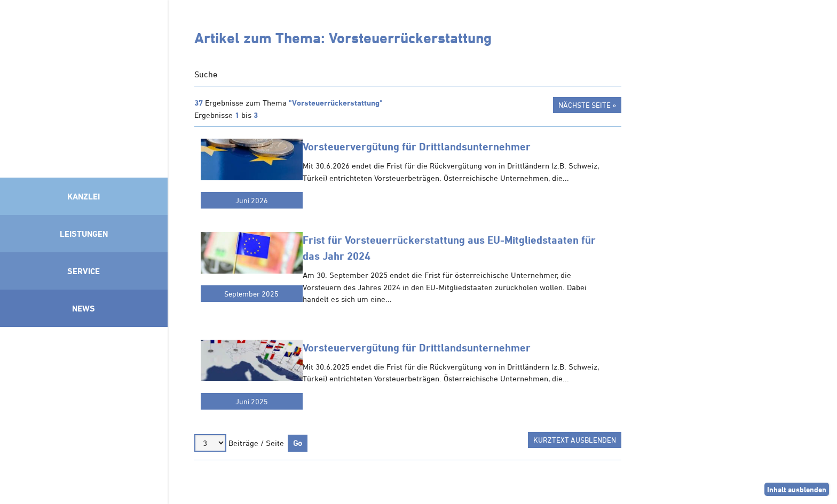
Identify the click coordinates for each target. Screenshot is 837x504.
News (84, 308)
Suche (206, 74)
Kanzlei (84, 196)
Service (84, 271)
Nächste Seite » (587, 105)
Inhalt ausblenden (797, 489)
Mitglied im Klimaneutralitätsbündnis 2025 (84, 413)
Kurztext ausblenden (575, 440)
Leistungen (84, 234)
